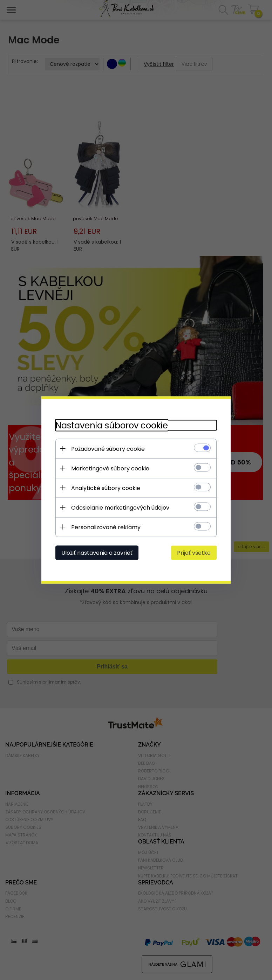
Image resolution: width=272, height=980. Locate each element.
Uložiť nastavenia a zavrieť (97, 553)
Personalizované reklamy (106, 527)
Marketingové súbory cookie (110, 468)
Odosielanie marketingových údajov (120, 508)
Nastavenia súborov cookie (112, 425)
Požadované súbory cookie (108, 449)
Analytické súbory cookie (106, 488)
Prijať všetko (194, 553)
